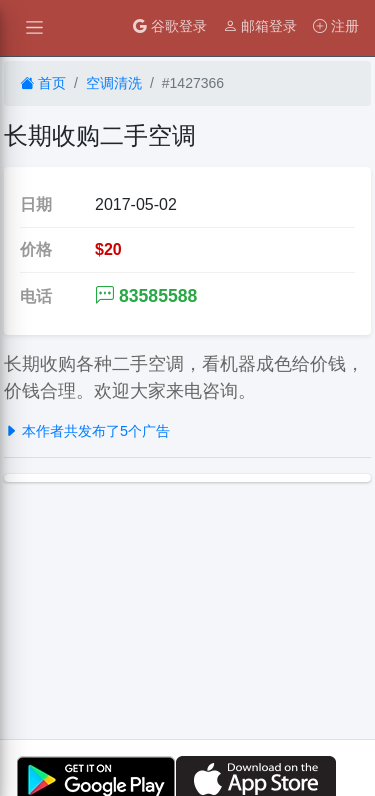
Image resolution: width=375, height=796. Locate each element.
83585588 (146, 296)
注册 (336, 26)
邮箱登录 (260, 26)
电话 (36, 296)
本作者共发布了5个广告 (87, 431)
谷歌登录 (170, 26)
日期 (36, 204)
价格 (36, 249)
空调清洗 (114, 83)
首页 (43, 83)
